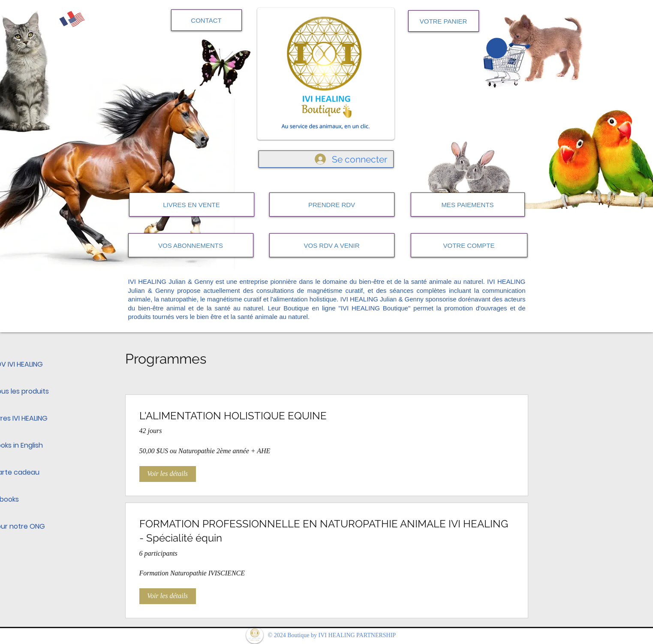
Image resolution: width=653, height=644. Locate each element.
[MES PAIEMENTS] (468, 205)
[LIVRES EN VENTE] (192, 205)
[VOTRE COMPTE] (469, 245)
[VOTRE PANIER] (444, 21)
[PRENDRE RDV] (332, 205)
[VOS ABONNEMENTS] (191, 245)
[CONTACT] (206, 20)
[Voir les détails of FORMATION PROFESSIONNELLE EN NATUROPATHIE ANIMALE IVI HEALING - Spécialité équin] (168, 596)
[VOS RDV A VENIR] (332, 245)
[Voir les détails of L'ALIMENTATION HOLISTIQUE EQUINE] (168, 474)
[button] (497, 48)
